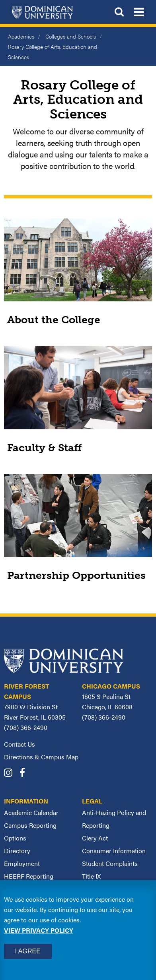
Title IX (91, 876)
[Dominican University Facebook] (25, 773)
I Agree (28, 951)
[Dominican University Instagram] (11, 773)
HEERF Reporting (29, 876)
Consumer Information (114, 851)
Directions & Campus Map (41, 757)
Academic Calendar (31, 812)
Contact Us (19, 744)
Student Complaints (110, 863)
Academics (21, 36)
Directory (17, 851)
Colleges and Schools (71, 36)
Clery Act (95, 838)
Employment (22, 863)
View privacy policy (39, 930)
